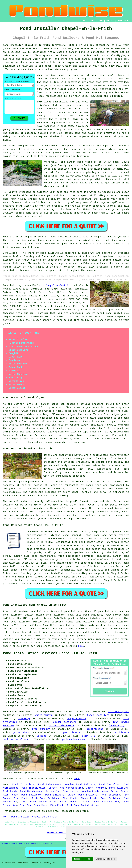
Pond (6, 285)
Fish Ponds (10, 791)
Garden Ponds (91, 791)
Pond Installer (109, 784)
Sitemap (5, 843)
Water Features (96, 788)
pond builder (94, 62)
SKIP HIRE (89, 736)
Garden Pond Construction (66, 788)
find (13, 611)
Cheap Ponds (89, 798)
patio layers (72, 733)
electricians (95, 729)
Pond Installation (33, 788)
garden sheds (21, 733)
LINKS (91, 21)
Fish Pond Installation (38, 802)
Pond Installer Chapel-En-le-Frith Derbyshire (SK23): (40, 45)
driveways (24, 719)
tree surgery (41, 729)
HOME (83, 21)
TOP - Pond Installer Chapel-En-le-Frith (30, 817)
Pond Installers (23, 784)
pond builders (12, 310)
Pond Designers (31, 795)
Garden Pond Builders (80, 784)
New (27, 843)
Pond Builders (55, 795)
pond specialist (61, 237)
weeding (42, 736)
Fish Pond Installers (34, 805)
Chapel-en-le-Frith (59, 285)
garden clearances (73, 739)
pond (102, 75)
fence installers (98, 715)
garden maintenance (62, 726)
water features (44, 636)
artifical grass (118, 712)
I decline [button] (88, 859)
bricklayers (121, 733)
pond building (49, 253)
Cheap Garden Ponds (115, 791)
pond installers (117, 313)
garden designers (65, 722)
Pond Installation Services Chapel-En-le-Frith (50, 653)
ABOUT (100, 21)
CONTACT (110, 21)
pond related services (41, 577)
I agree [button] (77, 859)
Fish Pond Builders (46, 798)
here (81, 646)
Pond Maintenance (50, 784)
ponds (89, 485)
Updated (35, 843)
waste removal (44, 715)
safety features (48, 116)
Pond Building (118, 788)
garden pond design (56, 465)
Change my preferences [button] (106, 859)
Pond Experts (46, 843)
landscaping (117, 726)
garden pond (75, 162)
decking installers (15, 739)
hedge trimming (77, 719)
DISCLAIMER (122, 21)
